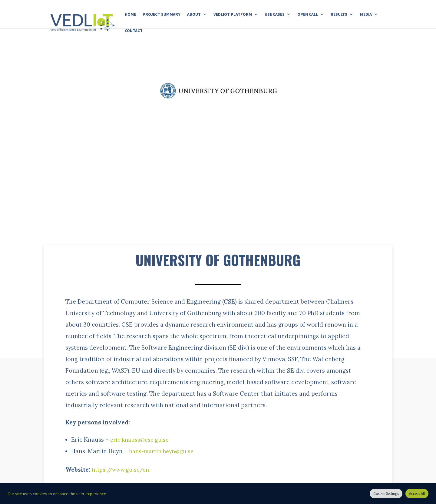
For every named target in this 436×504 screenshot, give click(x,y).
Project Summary (162, 15)
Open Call (308, 15)
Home (130, 15)
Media (366, 15)
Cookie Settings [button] (386, 494)
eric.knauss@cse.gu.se (141, 440)
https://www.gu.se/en (123, 469)
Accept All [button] (417, 494)
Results (339, 15)
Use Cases (275, 15)
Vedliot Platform (233, 15)
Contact (134, 31)
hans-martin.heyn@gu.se (164, 451)
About (194, 15)
